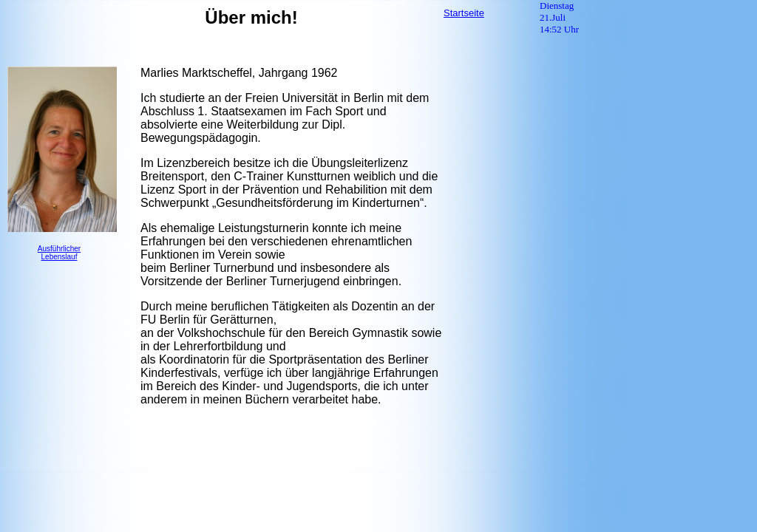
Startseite (464, 13)
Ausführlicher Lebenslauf (59, 253)
